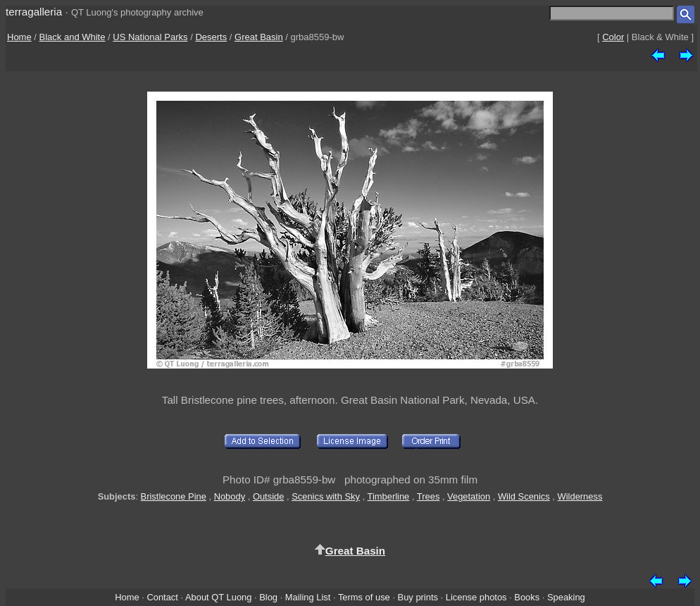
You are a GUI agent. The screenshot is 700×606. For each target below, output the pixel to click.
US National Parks (150, 37)
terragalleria (34, 12)
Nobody (230, 496)
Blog (268, 597)
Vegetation (469, 496)
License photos (476, 597)
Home (19, 37)
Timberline (389, 496)
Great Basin (259, 37)
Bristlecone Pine (174, 496)
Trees (429, 496)
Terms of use (364, 597)
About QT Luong (218, 597)
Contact (162, 597)
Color (613, 37)
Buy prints (418, 597)
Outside (268, 496)
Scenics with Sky (326, 496)
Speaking (566, 597)
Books (527, 597)
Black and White (73, 37)
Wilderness (580, 496)
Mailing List (308, 597)
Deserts (211, 37)
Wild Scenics (524, 496)
